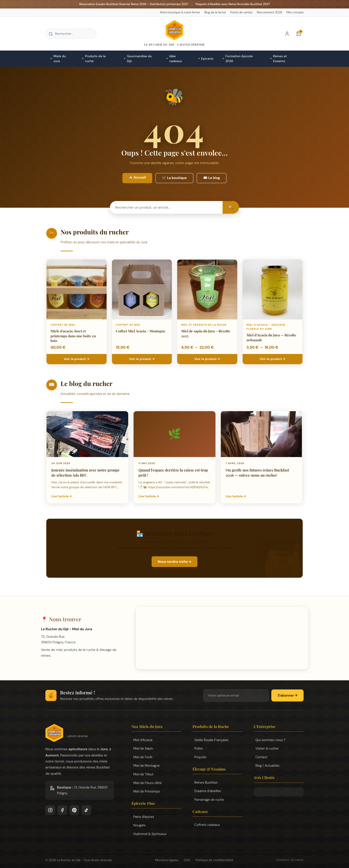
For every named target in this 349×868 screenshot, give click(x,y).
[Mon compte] (287, 34)
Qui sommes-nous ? (271, 740)
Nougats (139, 825)
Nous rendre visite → (175, 562)
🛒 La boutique (174, 178)
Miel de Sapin (143, 748)
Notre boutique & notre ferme (180, 12)
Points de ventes (241, 12)
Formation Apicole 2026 (239, 59)
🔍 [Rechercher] (231, 207)
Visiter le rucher (267, 748)
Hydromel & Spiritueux (150, 834)
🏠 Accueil (137, 177)
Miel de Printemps (147, 791)
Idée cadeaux (176, 59)
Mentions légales (167, 860)
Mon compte (295, 12)
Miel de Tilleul (143, 774)
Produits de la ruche (95, 59)
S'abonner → (287, 695)
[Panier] (299, 34)
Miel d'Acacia (143, 740)
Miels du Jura (60, 59)
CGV (187, 860)
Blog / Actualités (268, 766)
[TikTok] (86, 810)
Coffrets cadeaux (207, 825)
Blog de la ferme (215, 12)
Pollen (199, 748)
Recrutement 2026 (269, 12)
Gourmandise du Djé (139, 59)
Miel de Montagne (147, 766)
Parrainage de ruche (209, 800)
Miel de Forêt (143, 757)
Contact (262, 757)
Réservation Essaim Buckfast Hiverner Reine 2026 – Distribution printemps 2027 (134, 4)
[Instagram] (50, 810)
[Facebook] (62, 810)
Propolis (200, 757)
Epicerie (207, 59)
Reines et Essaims (280, 59)
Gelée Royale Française (211, 740)
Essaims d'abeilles (208, 791)
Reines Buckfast (206, 783)
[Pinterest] (74, 810)
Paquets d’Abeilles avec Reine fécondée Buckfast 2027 (233, 4)
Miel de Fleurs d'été (148, 783)
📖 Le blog (212, 178)
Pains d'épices (144, 817)
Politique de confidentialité (214, 860)
